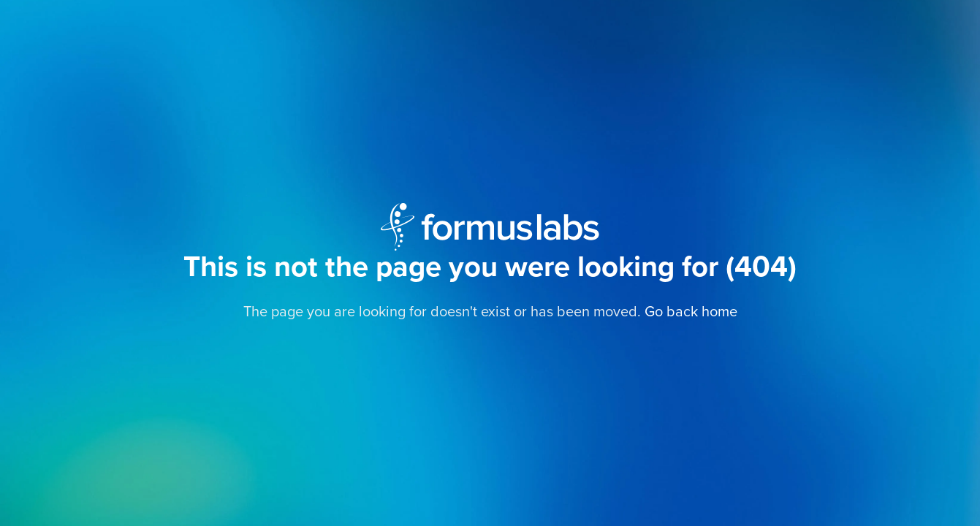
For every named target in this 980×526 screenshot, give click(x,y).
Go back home (691, 312)
